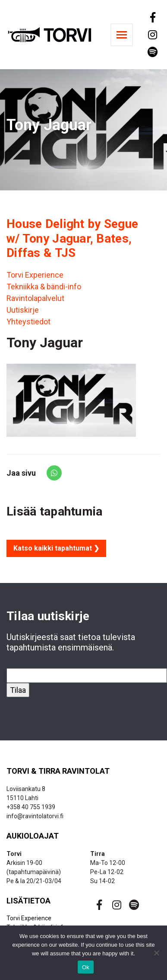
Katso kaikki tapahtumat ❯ (56, 548)
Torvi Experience (35, 275)
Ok (86, 967)
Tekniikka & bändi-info (44, 287)
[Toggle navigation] (122, 35)
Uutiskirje (23, 310)
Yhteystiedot (28, 322)
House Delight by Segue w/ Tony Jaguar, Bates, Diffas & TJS (72, 238)
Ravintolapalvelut (35, 298)
